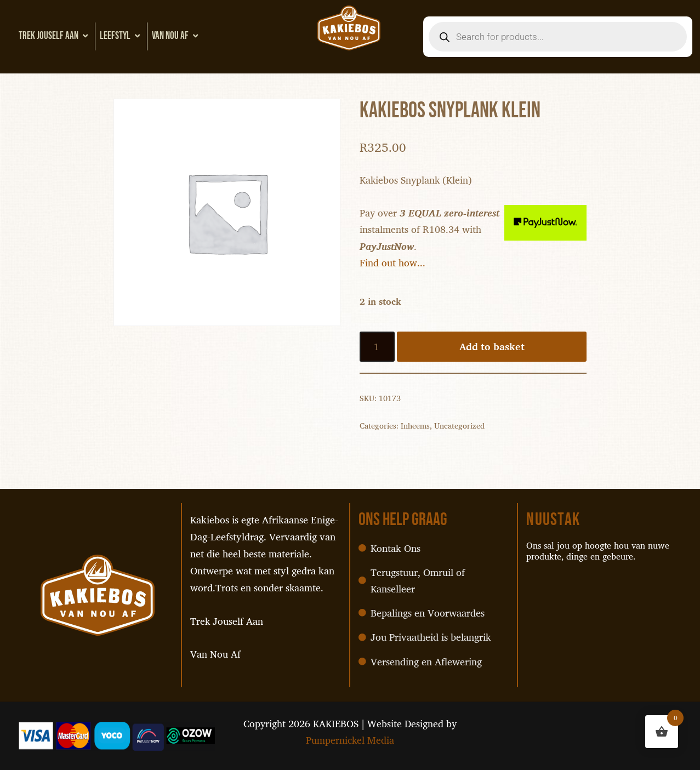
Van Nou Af (176, 36)
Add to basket (492, 348)
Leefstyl (121, 36)
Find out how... (392, 264)
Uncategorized (459, 428)
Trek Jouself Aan (55, 36)
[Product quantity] (377, 348)
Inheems (415, 428)
